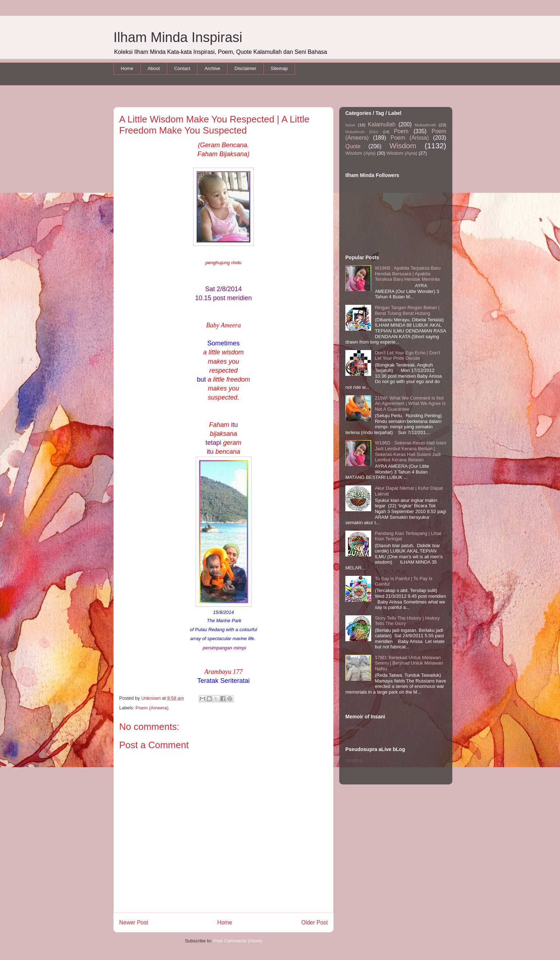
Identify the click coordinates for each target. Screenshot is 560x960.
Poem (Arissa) (410, 138)
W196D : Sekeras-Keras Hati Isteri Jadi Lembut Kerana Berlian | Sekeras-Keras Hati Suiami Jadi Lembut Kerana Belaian (410, 451)
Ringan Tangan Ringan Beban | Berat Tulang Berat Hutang (407, 310)
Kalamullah (382, 124)
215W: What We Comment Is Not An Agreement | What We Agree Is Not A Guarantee (410, 404)
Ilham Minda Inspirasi (178, 37)
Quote (353, 146)
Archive (212, 68)
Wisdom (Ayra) (402, 153)
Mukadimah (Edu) (362, 132)
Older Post (314, 922)
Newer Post (134, 922)
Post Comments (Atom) (238, 941)
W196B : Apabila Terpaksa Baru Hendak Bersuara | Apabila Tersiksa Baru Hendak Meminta (408, 274)
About (154, 68)
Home (127, 68)
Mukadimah (425, 125)
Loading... (356, 728)
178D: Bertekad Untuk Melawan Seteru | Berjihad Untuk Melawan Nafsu (409, 663)
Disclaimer (245, 68)
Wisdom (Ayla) (360, 153)
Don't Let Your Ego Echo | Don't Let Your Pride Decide (407, 356)
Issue (350, 125)
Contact (182, 68)
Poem (401, 131)
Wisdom (403, 146)
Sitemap (279, 68)
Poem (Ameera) (152, 708)
